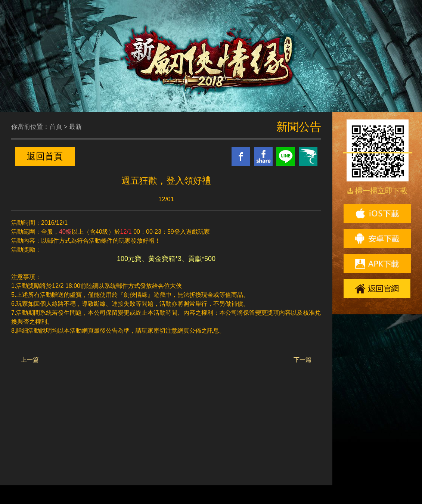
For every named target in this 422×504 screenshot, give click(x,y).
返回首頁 (45, 156)
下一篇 (302, 360)
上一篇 (30, 360)
